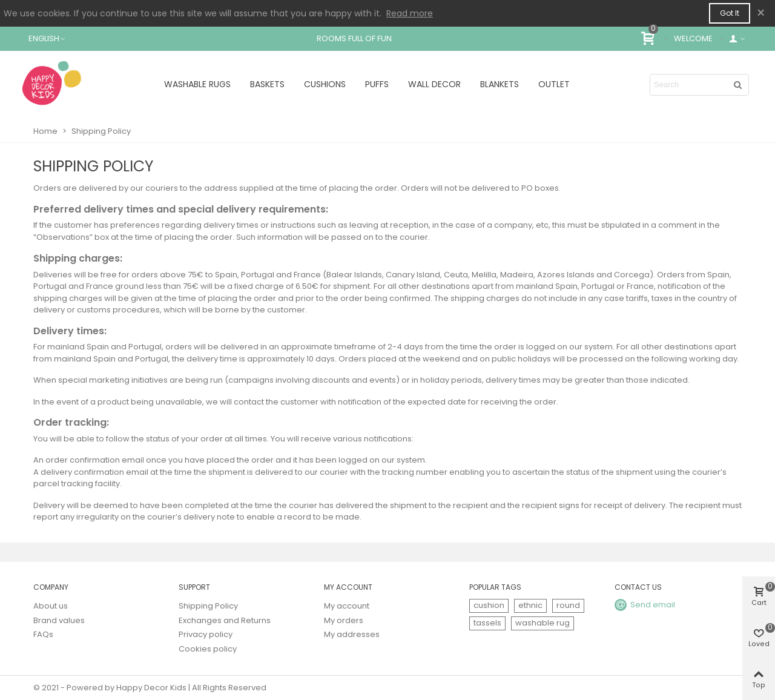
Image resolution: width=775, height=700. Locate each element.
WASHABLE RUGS (197, 84)
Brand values (59, 620)
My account (347, 606)
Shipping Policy (208, 606)
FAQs (43, 634)
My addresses (352, 634)
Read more (410, 13)
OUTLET (554, 84)
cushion (489, 605)
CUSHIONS (325, 84)
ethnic (530, 605)
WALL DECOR (434, 84)
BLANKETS (500, 84)
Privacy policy (206, 634)
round (568, 605)
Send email (653, 605)
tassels (487, 623)
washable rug (542, 623)
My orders (344, 620)
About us (51, 606)
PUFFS (377, 84)
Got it (730, 13)
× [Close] (761, 13)
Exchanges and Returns (225, 620)
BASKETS (267, 84)
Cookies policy (208, 649)
